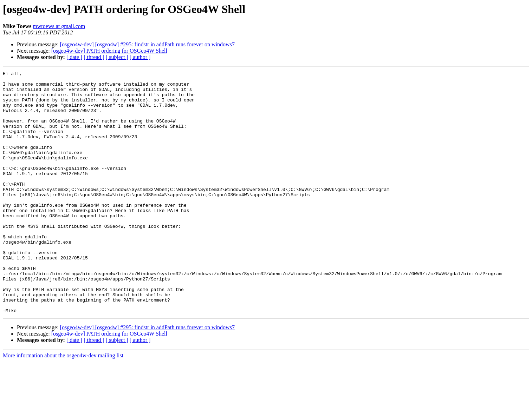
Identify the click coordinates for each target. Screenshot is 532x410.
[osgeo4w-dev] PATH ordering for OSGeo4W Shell (109, 51)
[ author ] (140, 57)
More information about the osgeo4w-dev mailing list (63, 404)
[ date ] (74, 57)
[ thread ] (94, 57)
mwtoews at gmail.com (59, 26)
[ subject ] (117, 57)
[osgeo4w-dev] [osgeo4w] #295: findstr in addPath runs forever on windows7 (147, 44)
